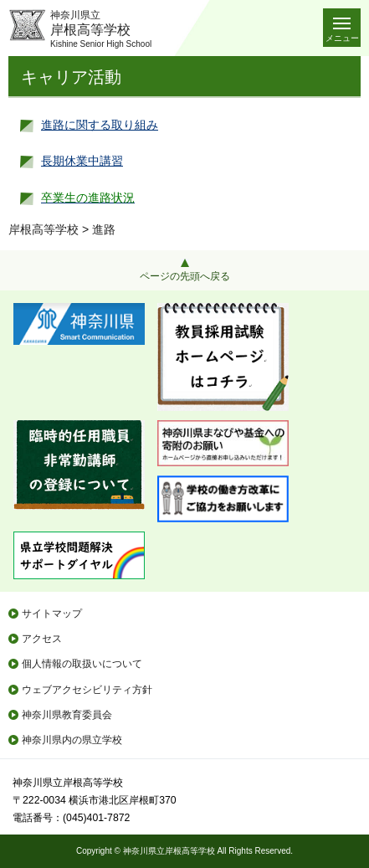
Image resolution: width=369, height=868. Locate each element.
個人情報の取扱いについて (82, 664)
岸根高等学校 (44, 229)
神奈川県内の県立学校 (72, 740)
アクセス (42, 639)
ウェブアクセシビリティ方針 (87, 690)
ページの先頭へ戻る (185, 276)
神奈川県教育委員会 (67, 715)
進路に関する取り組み (100, 125)
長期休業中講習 (82, 161)
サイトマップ (52, 614)
